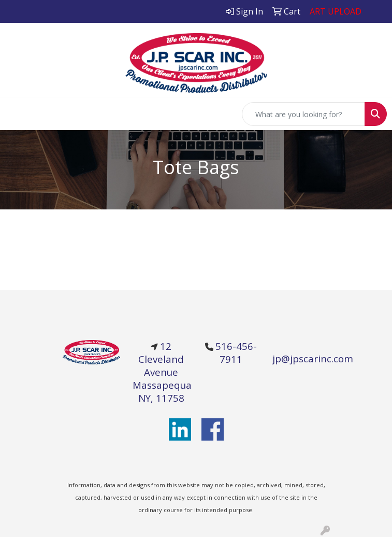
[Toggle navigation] (16, 114)
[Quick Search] (303, 114)
